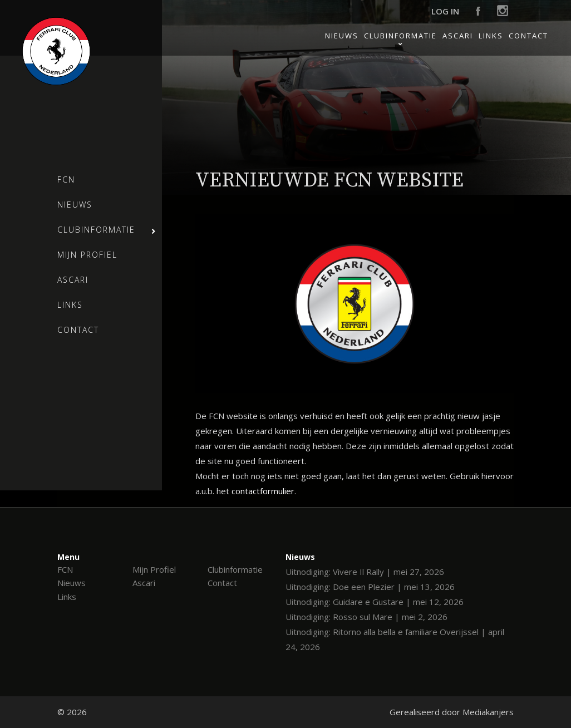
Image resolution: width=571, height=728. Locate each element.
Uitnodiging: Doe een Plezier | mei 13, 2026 (370, 587)
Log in (445, 11)
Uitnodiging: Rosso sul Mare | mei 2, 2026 (366, 617)
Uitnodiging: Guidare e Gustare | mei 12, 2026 (375, 602)
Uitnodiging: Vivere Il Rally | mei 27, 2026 (365, 572)
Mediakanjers (488, 712)
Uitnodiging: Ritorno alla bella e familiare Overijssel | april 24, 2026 (395, 639)
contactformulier (263, 491)
